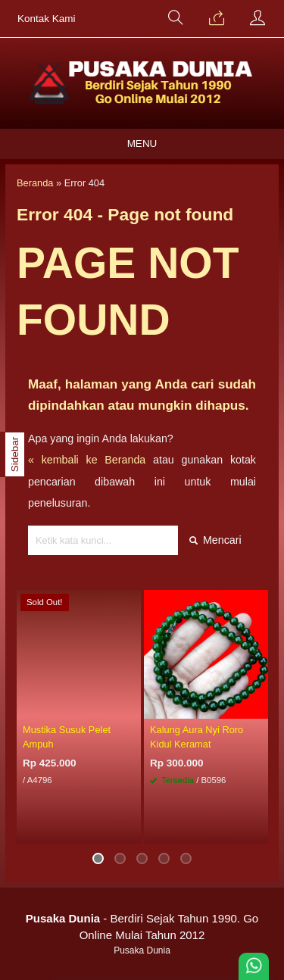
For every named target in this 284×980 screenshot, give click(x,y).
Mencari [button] (215, 540)
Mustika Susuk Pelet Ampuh (67, 737)
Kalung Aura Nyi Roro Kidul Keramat (197, 737)
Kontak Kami (47, 19)
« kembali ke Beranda (87, 460)
